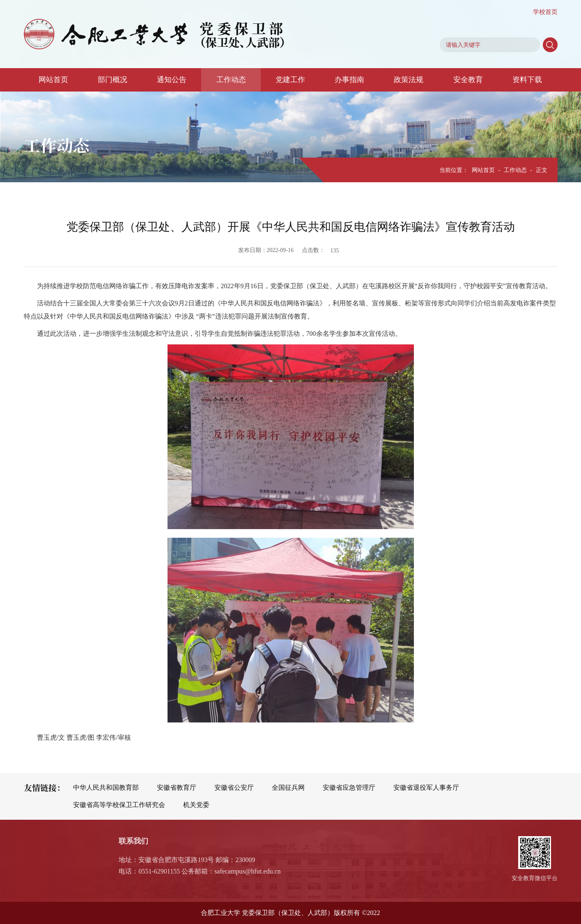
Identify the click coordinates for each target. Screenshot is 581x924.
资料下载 (527, 80)
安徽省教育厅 (177, 788)
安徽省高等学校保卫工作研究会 (119, 805)
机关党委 (196, 805)
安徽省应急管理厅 (349, 788)
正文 (542, 170)
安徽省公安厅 (234, 788)
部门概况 (113, 80)
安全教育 (468, 80)
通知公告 (172, 80)
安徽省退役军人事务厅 (426, 788)
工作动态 (231, 80)
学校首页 (545, 12)
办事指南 (349, 80)
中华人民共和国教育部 (106, 788)
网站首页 (53, 80)
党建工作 (290, 80)
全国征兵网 (288, 788)
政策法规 (409, 80)
